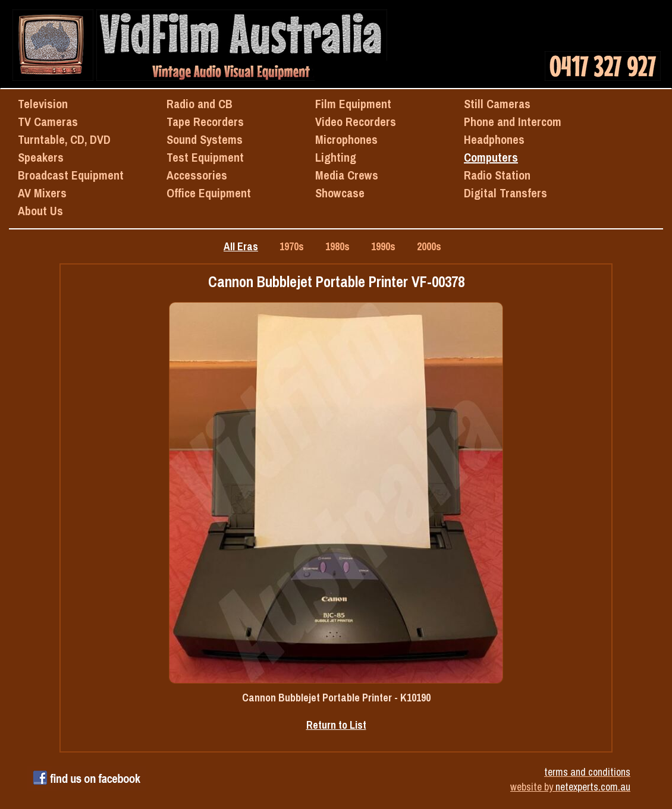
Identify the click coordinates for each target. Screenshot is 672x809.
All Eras (241, 246)
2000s (429, 246)
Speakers (41, 157)
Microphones (346, 139)
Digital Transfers (505, 193)
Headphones (494, 139)
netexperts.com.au (593, 787)
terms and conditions (587, 772)
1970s (292, 246)
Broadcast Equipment (71, 175)
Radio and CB (200, 104)
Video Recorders (356, 122)
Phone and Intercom (513, 122)
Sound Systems (205, 139)
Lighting (336, 157)
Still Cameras (497, 104)
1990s (383, 246)
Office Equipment (209, 193)
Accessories (197, 175)
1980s (337, 246)
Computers (491, 157)
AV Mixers (42, 193)
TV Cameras (48, 122)
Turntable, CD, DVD (64, 139)
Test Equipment (205, 157)
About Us (40, 211)
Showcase (340, 193)
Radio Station (497, 175)
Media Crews (347, 175)
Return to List (336, 725)
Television (43, 104)
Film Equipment (353, 104)
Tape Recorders (205, 122)
